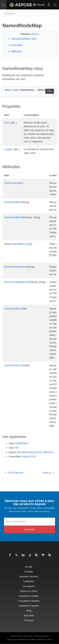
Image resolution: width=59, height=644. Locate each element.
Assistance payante (29, 606)
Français (39, 5)
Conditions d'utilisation (37, 639)
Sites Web (29, 615)
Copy (50, 91)
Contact (49, 639)
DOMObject (22, 443)
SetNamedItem (13, 309)
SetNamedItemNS (14, 365)
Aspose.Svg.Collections (41, 452)
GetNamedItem (13, 202)
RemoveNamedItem (15, 267)
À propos (29, 620)
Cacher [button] (34, 34)
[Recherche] (26, 14)
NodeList (48, 473)
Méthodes (17, 51)
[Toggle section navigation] (54, 14)
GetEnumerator (13, 183)
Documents (29, 586)
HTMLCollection (14, 473)
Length (8, 149)
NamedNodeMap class (24, 39)
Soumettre (29, 529)
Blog (29, 611)
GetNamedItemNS (15, 217)
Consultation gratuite (29, 601)
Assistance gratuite (29, 596)
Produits (29, 572)
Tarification (29, 581)
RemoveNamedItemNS (17, 282)
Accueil (29, 567)
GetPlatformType (21, 244)
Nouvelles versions (29, 576)
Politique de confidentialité (17, 639)
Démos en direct (29, 591)
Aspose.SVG (29, 457)
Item (7, 123)
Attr (17, 448)
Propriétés (17, 45)
